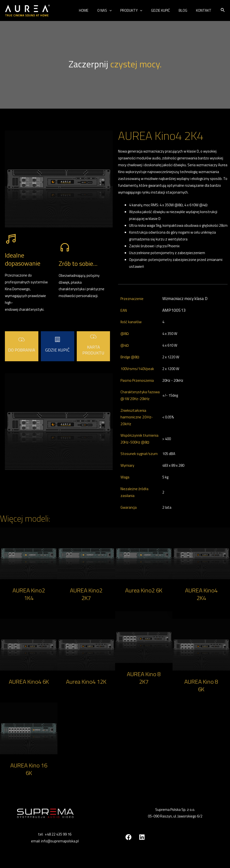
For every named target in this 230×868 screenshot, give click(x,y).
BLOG (185, 10)
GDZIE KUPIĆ (164, 10)
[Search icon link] (223, 10)
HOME (92, 10)
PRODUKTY (136, 10)
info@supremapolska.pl (60, 841)
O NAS (111, 10)
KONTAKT (204, 10)
